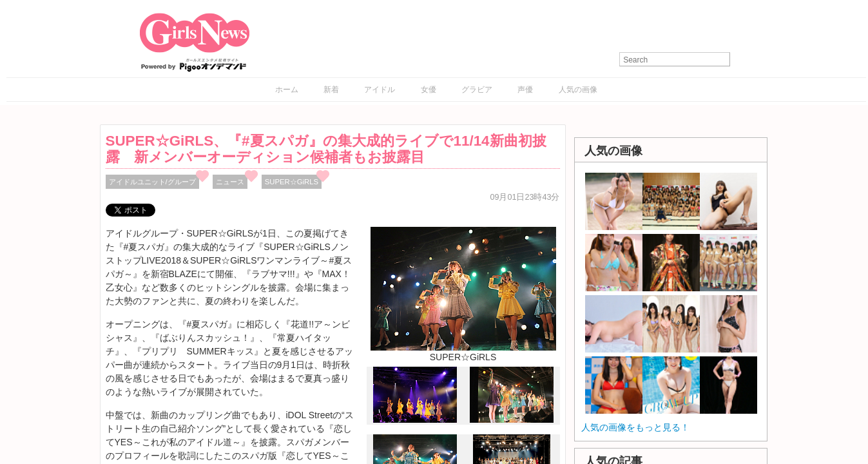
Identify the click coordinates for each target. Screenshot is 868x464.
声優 (525, 90)
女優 (429, 90)
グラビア (477, 90)
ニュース (230, 182)
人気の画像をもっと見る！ (635, 427)
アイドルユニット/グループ (152, 182)
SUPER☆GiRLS (292, 182)
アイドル (380, 90)
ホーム (287, 90)
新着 (331, 90)
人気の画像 (578, 90)
